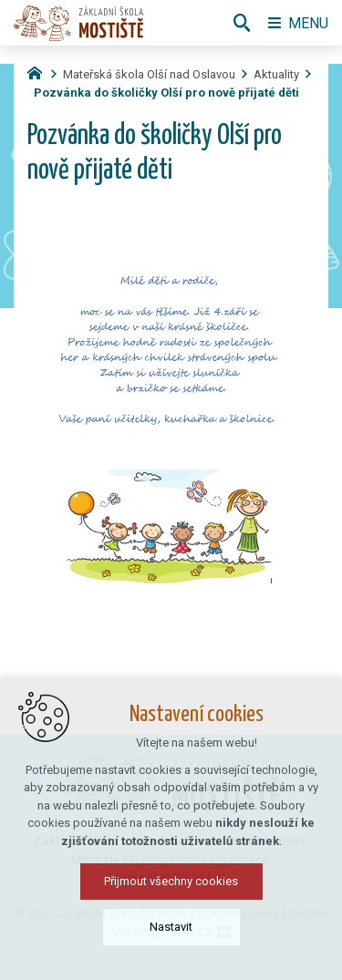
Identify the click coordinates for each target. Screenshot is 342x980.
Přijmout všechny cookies (171, 906)
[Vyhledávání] (242, 23)
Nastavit (171, 951)
